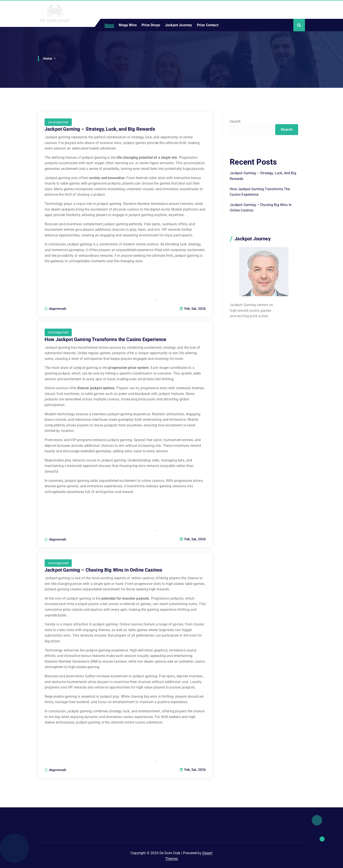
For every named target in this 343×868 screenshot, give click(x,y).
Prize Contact (208, 25)
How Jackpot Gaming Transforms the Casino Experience (105, 339)
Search (235, 121)
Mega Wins (128, 25)
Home (109, 25)
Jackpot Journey (178, 25)
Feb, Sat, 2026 (193, 309)
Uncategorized (58, 122)
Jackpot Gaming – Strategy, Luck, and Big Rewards (100, 129)
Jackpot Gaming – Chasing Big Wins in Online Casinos (103, 570)
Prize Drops (151, 25)
